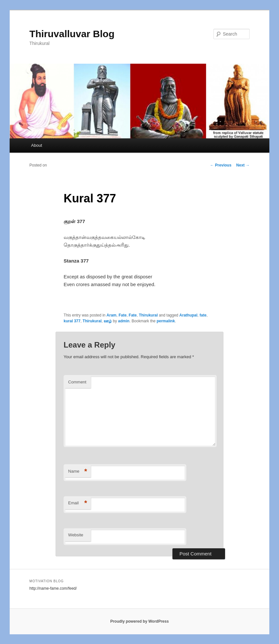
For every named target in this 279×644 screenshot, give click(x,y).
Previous (221, 165)
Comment (77, 382)
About (36, 145)
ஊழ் (108, 321)
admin (124, 321)
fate (203, 315)
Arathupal (188, 315)
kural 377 (72, 321)
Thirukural (148, 315)
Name (78, 472)
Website (76, 535)
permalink (166, 321)
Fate (123, 315)
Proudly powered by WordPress (139, 621)
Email (78, 503)
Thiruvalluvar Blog (72, 34)
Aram (112, 315)
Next (243, 165)
